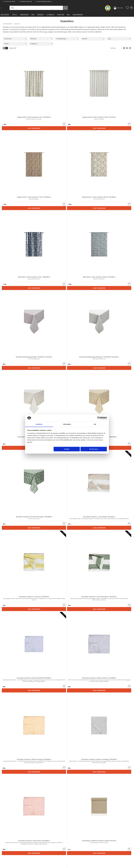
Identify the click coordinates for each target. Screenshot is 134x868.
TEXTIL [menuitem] (15, 15)
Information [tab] (67, 424)
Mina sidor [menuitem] (120, 8)
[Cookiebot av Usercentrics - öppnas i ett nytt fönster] (99, 418)
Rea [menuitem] (68, 15)
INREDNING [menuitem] (24, 15)
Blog (37, 861)
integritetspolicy (113, 832)
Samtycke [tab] (39, 424)
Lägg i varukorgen (13, 87)
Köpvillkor (71, 855)
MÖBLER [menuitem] (40, 15)
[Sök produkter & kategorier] (56, 8)
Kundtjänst (71, 853)
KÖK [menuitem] (33, 15)
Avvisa (67, 449)
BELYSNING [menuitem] (5, 15)
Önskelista (71, 864)
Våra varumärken (40, 863)
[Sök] (75, 8)
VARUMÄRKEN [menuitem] (78, 15)
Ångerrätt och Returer (42, 855)
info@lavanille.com (12, 860)
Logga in (71, 862)
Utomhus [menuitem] (50, 15)
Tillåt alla (94, 449)
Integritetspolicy (40, 857)
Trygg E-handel (40, 853)
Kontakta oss (39, 859)
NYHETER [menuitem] (61, 15)
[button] (127, 8)
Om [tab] (95, 424)
